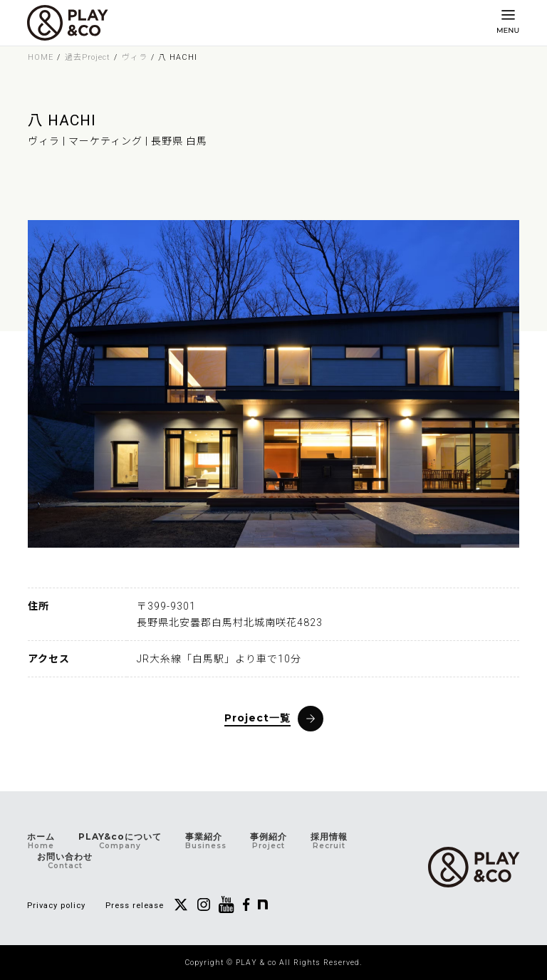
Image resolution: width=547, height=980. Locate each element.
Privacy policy (56, 906)
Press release (135, 906)
